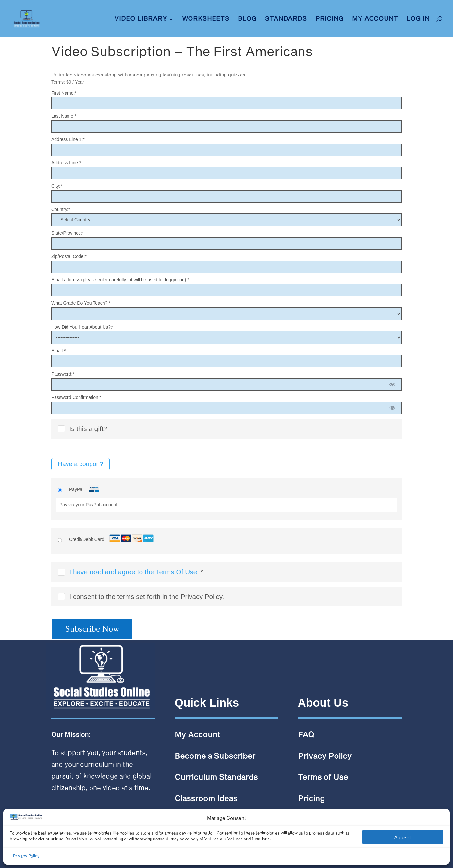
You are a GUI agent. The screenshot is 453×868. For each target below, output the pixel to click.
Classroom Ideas (206, 798)
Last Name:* (64, 116)
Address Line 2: (67, 163)
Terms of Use (323, 777)
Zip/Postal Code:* (69, 256)
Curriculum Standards (216, 777)
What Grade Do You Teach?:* (81, 303)
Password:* (63, 374)
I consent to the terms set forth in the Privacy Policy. (141, 597)
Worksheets (206, 19)
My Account (375, 19)
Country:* (61, 209)
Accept (403, 837)
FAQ (306, 734)
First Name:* (64, 93)
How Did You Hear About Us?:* (82, 327)
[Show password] (392, 384)
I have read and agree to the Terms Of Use (133, 572)
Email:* (58, 351)
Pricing (330, 19)
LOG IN (418, 19)
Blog (247, 19)
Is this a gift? (82, 429)
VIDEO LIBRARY (141, 19)
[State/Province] (226, 243)
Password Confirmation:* (76, 397)
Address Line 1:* (68, 139)
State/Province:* (67, 233)
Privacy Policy (26, 856)
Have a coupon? (80, 464)
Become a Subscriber (215, 756)
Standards (286, 19)
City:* (57, 186)
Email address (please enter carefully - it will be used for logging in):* (120, 280)
